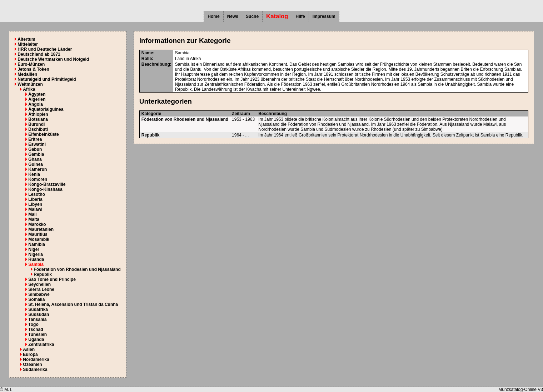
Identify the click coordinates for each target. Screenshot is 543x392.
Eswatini (37, 144)
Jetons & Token (33, 69)
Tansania (37, 319)
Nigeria (36, 254)
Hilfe (300, 16)
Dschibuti (38, 129)
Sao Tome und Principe (52, 279)
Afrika (29, 89)
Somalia (36, 299)
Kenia (34, 174)
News (233, 16)
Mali (32, 214)
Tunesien (38, 334)
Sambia (36, 264)
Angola (36, 104)
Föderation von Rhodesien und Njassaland (77, 269)
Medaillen (27, 74)
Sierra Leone (41, 289)
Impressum (324, 16)
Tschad (36, 329)
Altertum (26, 39)
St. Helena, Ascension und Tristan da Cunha (73, 304)
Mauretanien (41, 229)
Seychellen (39, 284)
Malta (34, 219)
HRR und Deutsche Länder (45, 49)
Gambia (36, 154)
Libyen (35, 204)
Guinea (36, 164)
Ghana (35, 159)
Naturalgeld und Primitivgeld (47, 79)
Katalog (277, 16)
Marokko (37, 224)
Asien (29, 349)
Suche (252, 16)
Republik (43, 274)
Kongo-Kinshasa (45, 189)
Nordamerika (36, 359)
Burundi (36, 124)
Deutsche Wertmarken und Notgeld (53, 59)
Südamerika (35, 369)
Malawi (35, 209)
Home (213, 16)
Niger (34, 249)
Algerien (37, 99)
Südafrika (38, 309)
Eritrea (35, 139)
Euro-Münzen (31, 64)
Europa (30, 354)
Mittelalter (28, 44)
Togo (33, 324)
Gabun (35, 149)
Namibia (37, 244)
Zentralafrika (41, 344)
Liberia (35, 199)
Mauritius (38, 234)
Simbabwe (39, 294)
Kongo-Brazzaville (47, 184)
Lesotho (37, 194)
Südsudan (39, 314)
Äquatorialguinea (46, 109)
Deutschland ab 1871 (39, 54)
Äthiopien (38, 114)
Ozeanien (32, 364)
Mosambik (39, 239)
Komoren (38, 179)
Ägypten (37, 94)
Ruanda (36, 259)
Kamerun (38, 169)
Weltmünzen (30, 84)
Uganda (36, 339)
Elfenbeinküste (43, 134)
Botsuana (38, 119)
